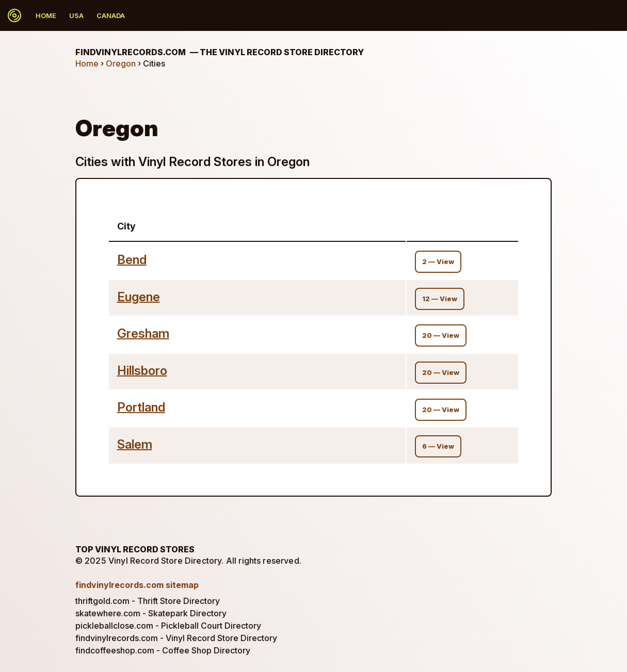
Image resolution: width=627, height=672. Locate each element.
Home (46, 15)
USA (76, 15)
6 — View (438, 446)
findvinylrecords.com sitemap (137, 585)
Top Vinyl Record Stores (135, 549)
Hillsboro (142, 371)
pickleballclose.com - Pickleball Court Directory (168, 626)
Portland (141, 407)
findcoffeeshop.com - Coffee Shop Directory (163, 650)
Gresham (143, 333)
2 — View (438, 262)
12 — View (440, 299)
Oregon (121, 63)
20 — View (441, 335)
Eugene (139, 297)
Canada (111, 15)
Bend (132, 260)
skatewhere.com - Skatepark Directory (151, 613)
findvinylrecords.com (220, 52)
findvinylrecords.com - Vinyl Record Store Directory (176, 638)
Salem (135, 444)
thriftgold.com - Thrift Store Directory (148, 601)
